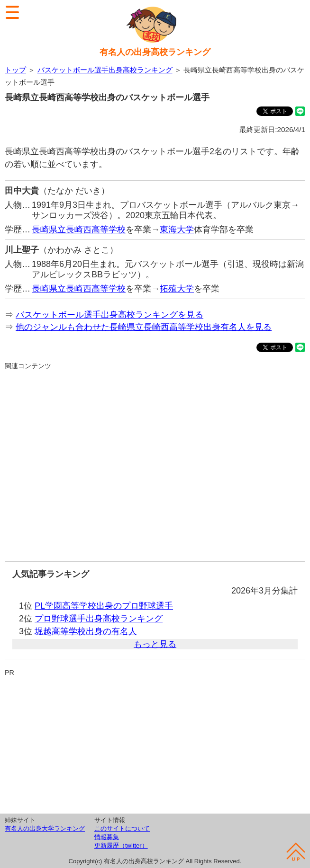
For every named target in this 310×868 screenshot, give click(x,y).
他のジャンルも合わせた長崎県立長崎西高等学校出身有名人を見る (144, 327)
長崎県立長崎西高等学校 (79, 230)
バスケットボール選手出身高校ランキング (105, 70)
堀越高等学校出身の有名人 (86, 631)
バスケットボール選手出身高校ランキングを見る (109, 315)
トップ (15, 70)
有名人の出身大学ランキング (45, 828)
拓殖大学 (177, 289)
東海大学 (177, 230)
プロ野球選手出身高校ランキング (99, 619)
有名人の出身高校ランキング (155, 52)
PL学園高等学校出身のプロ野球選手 (104, 606)
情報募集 (107, 837)
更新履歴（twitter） (121, 846)
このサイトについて (122, 828)
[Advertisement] (155, 462)
